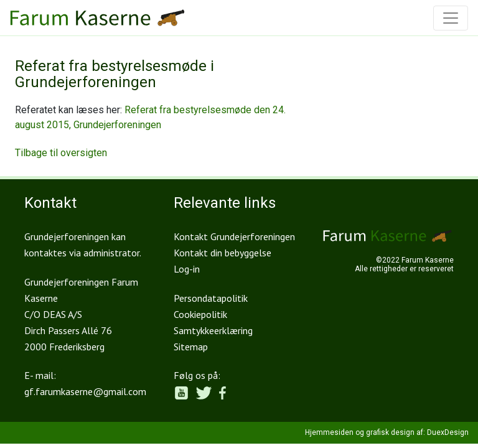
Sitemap (191, 347)
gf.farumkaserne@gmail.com (85, 391)
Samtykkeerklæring (213, 330)
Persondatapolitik (211, 298)
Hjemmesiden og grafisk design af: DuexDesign (387, 432)
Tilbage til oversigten (61, 153)
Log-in (187, 269)
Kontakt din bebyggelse (223, 253)
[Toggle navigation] (451, 18)
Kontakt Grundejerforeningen (234, 236)
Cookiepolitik (200, 314)
